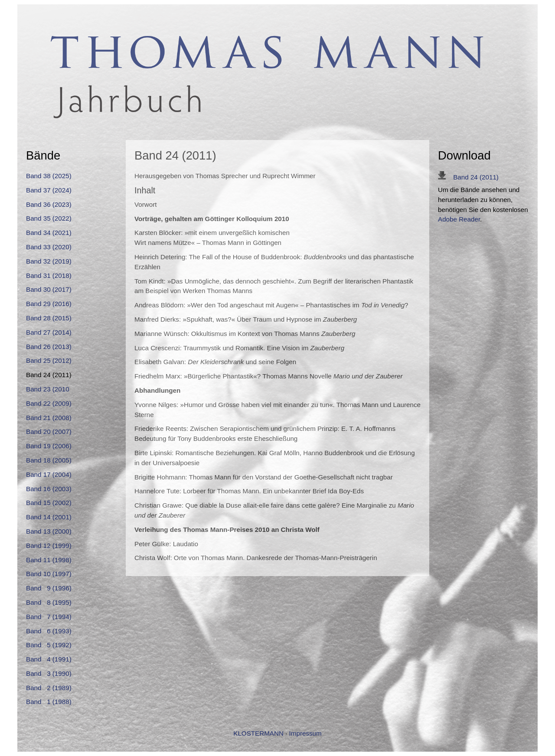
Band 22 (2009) (49, 403)
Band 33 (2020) (49, 247)
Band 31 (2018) (49, 275)
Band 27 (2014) (49, 332)
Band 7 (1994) (49, 617)
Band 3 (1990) (49, 673)
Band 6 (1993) (49, 631)
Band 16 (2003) (49, 489)
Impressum (305, 733)
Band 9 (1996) (49, 588)
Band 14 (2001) (49, 517)
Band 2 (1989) (49, 688)
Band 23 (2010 (48, 389)
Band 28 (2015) (49, 318)
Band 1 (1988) (49, 702)
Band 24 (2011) (468, 177)
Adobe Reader (459, 219)
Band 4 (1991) (49, 659)
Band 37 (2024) (49, 190)
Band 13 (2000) (49, 531)
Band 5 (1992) (49, 645)
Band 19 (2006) (49, 446)
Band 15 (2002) (49, 503)
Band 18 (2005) (49, 460)
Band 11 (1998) (49, 560)
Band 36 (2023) (49, 204)
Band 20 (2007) (49, 432)
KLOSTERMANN (258, 733)
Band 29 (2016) (49, 304)
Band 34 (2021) (49, 233)
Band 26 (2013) (49, 347)
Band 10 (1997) (49, 574)
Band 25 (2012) (49, 360)
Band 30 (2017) (49, 289)
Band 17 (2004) (49, 474)
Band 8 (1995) (49, 602)
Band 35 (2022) (49, 218)
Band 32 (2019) (49, 261)
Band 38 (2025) (49, 176)
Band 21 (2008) (49, 418)
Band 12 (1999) (49, 546)
